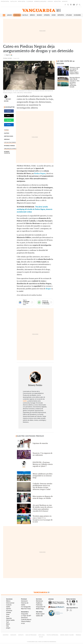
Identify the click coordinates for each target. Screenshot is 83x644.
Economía (77, 15)
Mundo (39, 15)
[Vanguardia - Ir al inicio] (41, 10)
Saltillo (25, 15)
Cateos (7, 133)
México (32, 15)
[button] (4, 15)
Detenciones (9, 136)
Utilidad (69, 15)
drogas (48, 289)
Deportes (61, 15)
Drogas (7, 139)
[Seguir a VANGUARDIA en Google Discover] (8, 55)
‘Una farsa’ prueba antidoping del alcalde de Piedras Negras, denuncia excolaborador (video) (35, 209)
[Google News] (26, 302)
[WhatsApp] (45, 302)
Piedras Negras (8, 58)
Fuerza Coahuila (7, 152)
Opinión (47, 15)
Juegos (9, 15)
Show (54, 15)
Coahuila (17, 15)
